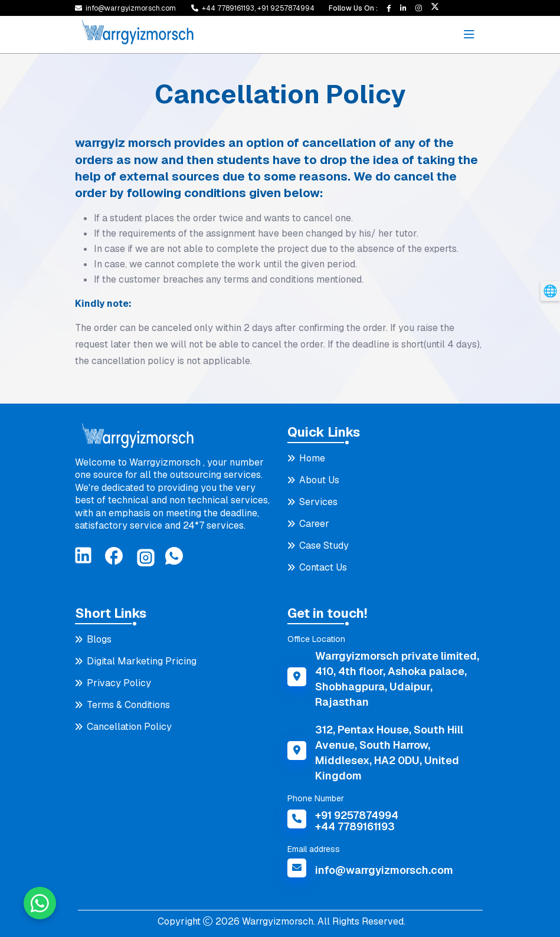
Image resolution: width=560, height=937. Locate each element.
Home (312, 458)
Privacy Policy (119, 683)
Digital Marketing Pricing (142, 661)
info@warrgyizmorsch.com (131, 8)
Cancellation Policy (129, 727)
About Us (319, 480)
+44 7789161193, (230, 8)
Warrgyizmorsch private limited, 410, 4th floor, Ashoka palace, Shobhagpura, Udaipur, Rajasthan (397, 679)
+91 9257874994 (286, 8)
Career (314, 524)
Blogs (99, 639)
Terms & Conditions (128, 705)
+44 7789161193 (355, 826)
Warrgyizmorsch (276, 921)
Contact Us (323, 567)
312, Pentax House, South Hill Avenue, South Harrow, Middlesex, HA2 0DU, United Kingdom (389, 753)
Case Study (324, 546)
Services (318, 502)
